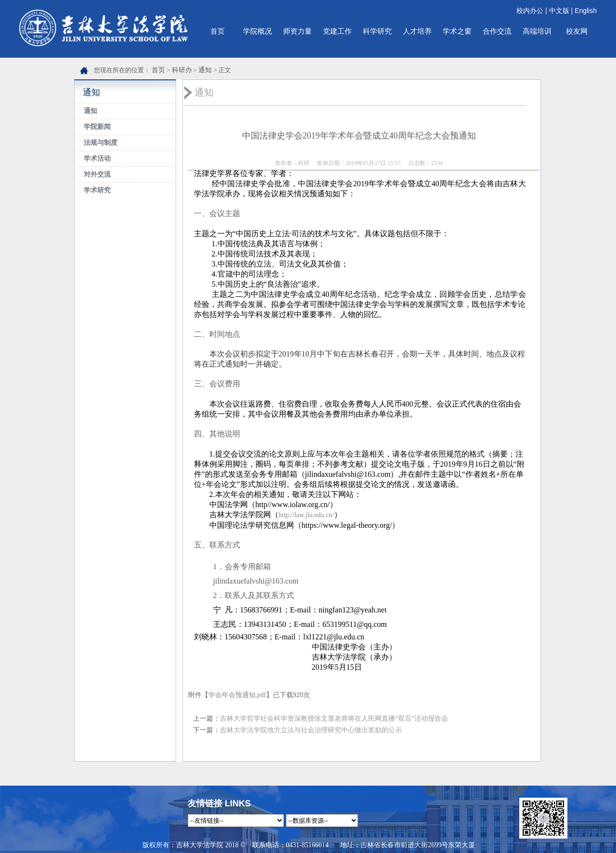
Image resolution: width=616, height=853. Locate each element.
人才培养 (417, 31)
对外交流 (97, 174)
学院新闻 (97, 127)
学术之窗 (457, 31)
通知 (205, 70)
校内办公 (530, 11)
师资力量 (297, 31)
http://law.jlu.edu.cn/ (306, 515)
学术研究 (97, 190)
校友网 (577, 31)
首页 (218, 31)
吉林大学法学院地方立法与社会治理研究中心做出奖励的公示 (311, 730)
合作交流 (497, 31)
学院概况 (257, 31)
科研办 (182, 70)
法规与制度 (101, 143)
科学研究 (377, 31)
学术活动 (97, 159)
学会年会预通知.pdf (237, 695)
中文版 (559, 11)
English (586, 11)
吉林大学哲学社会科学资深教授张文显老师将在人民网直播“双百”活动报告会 (334, 719)
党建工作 (337, 31)
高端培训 (537, 31)
